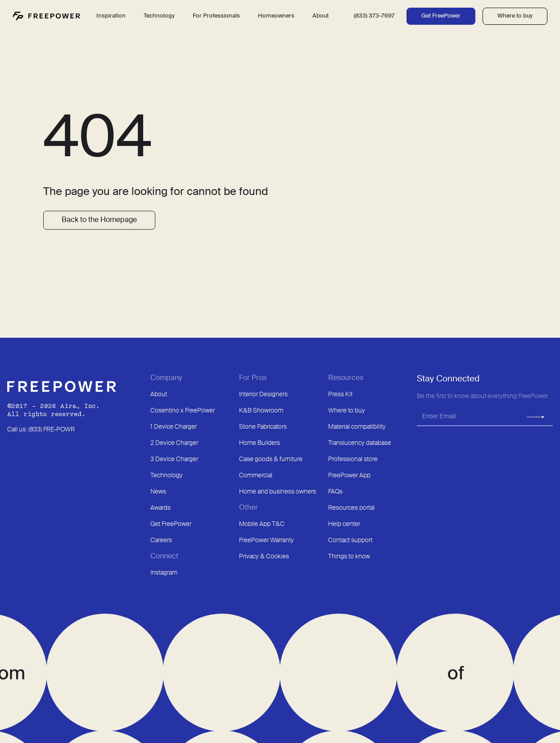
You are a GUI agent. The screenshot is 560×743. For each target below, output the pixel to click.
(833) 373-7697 (374, 16)
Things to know (349, 557)
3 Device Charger (174, 459)
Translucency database (360, 443)
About (159, 394)
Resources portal (351, 508)
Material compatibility (357, 427)
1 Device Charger (174, 427)
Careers (161, 540)
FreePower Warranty (266, 540)
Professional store (353, 459)
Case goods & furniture (271, 459)
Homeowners (276, 16)
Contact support (350, 540)
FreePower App (349, 476)
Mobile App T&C (262, 524)
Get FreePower (441, 16)
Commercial (256, 476)
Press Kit (340, 394)
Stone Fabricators (263, 427)
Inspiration (111, 16)
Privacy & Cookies (264, 557)
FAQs (335, 492)
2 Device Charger (174, 443)
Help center (344, 524)
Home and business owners (278, 492)
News (158, 492)
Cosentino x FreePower (183, 411)
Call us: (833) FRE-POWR (41, 430)
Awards (160, 508)
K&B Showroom (261, 411)
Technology (167, 476)
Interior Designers (263, 394)
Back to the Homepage (99, 220)
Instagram (164, 573)
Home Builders (260, 443)
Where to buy (515, 16)
